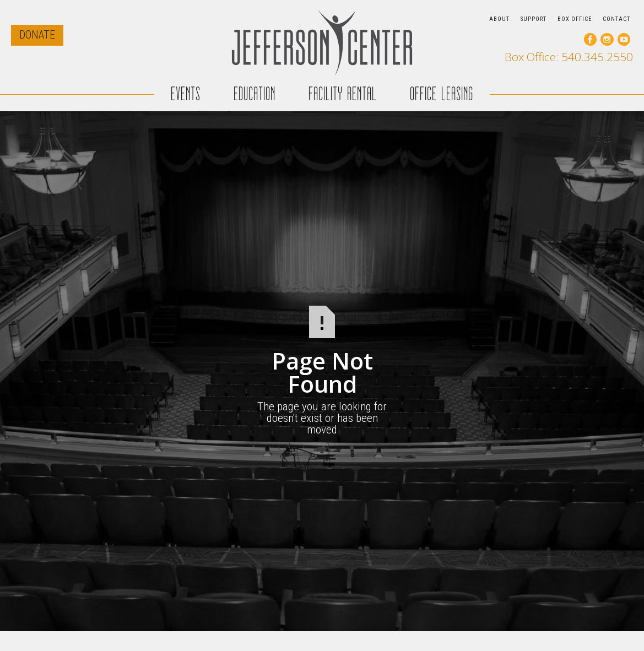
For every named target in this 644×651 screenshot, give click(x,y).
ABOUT (499, 19)
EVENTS (186, 94)
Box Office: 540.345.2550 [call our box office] (569, 57)
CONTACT (616, 19)
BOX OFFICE (575, 19)
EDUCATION (255, 94)
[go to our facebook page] (590, 39)
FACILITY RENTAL (343, 94)
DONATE (37, 35)
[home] (322, 43)
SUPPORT (534, 19)
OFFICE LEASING (442, 94)
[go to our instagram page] (607, 39)
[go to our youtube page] (624, 39)
